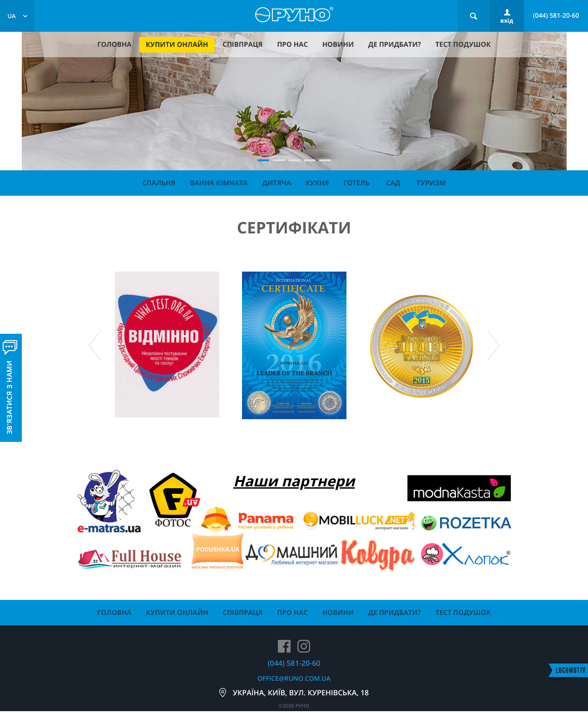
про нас (292, 45)
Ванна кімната (219, 183)
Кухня (317, 183)
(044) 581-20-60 (556, 16)
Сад (393, 183)
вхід (507, 20)
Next (494, 345)
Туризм (431, 183)
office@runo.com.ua (294, 679)
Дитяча (277, 183)
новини (338, 45)
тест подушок (463, 45)
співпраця (242, 45)
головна (114, 45)
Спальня (159, 183)
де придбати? (395, 45)
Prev (95, 345)
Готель (356, 183)
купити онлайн (177, 45)
